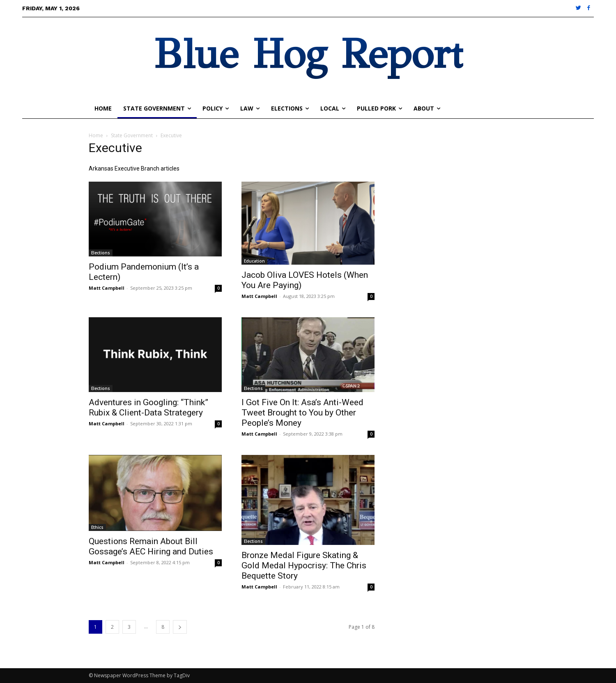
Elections (101, 253)
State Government (132, 135)
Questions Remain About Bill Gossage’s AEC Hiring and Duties (151, 546)
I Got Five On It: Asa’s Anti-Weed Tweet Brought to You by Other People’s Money (302, 413)
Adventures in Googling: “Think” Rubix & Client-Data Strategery (148, 407)
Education (254, 261)
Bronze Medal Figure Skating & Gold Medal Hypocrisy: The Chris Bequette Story (304, 565)
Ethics (97, 527)
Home (96, 135)
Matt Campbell (107, 288)
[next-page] (180, 627)
